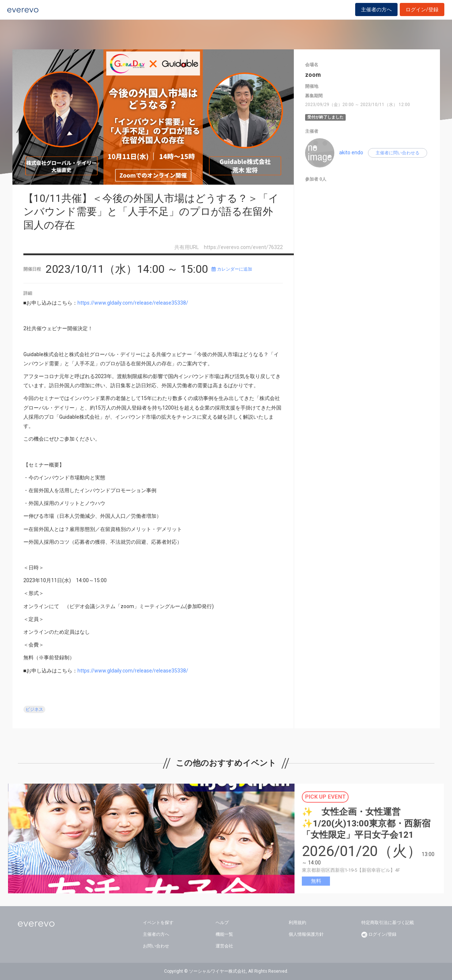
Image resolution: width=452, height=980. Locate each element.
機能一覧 (224, 934)
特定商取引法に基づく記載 (388, 923)
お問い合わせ (156, 946)
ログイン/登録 (422, 15)
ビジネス (34, 709)
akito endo (351, 152)
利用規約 (297, 923)
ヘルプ (222, 923)
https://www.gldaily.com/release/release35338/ (133, 303)
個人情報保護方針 (306, 934)
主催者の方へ (376, 15)
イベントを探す (158, 923)
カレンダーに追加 (232, 269)
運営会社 (224, 946)
